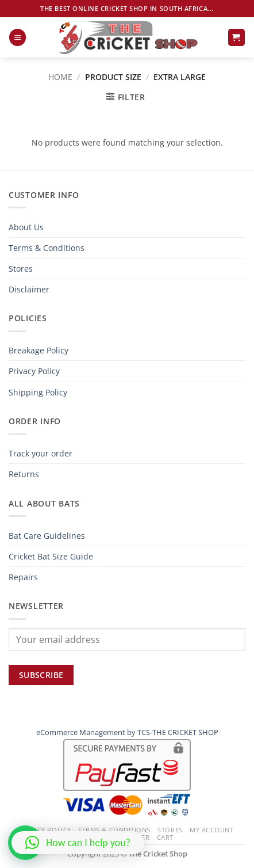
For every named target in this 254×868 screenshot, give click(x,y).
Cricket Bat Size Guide (51, 556)
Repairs (23, 577)
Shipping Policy (38, 392)
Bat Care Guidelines (47, 536)
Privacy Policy (34, 371)
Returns (24, 474)
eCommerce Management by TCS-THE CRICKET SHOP (127, 732)
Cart (165, 837)
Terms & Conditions (47, 248)
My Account (212, 830)
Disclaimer (29, 289)
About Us (26, 227)
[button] (18, 37)
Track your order (41, 453)
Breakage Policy (39, 350)
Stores (21, 269)
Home (60, 77)
